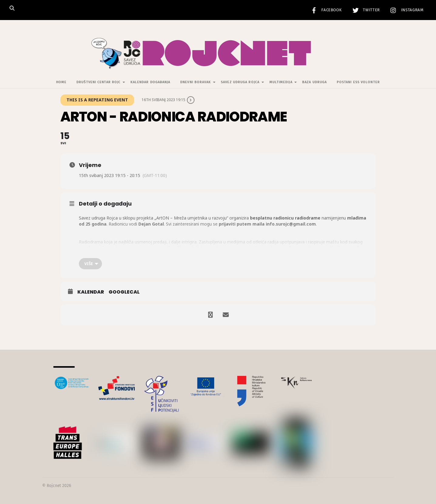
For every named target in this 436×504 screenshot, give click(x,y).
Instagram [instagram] (406, 10)
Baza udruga (314, 82)
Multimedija (281, 82)
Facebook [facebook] (325, 10)
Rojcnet (54, 486)
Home (61, 82)
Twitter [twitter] (365, 10)
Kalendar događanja (150, 82)
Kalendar (91, 292)
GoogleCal (124, 292)
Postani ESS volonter (358, 82)
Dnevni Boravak (196, 82)
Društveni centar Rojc (98, 82)
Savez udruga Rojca (240, 82)
